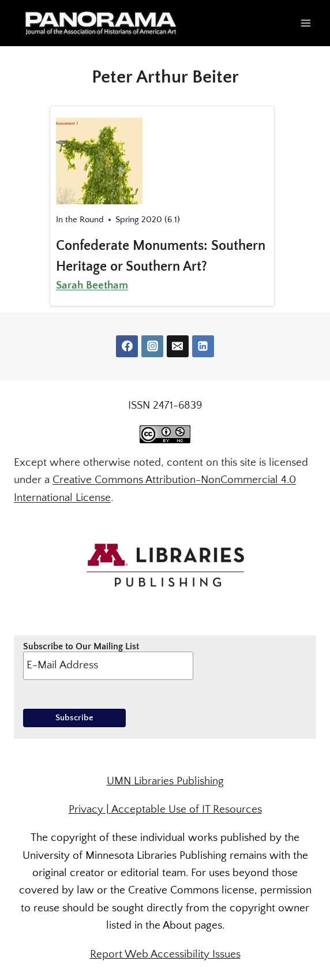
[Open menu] (305, 23)
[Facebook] (127, 346)
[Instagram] (152, 346)
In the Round (80, 220)
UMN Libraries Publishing (165, 781)
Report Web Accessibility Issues (165, 954)
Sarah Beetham (92, 285)
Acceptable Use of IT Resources (187, 809)
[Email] (178, 346)
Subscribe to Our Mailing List (108, 660)
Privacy (86, 809)
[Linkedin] (203, 346)
